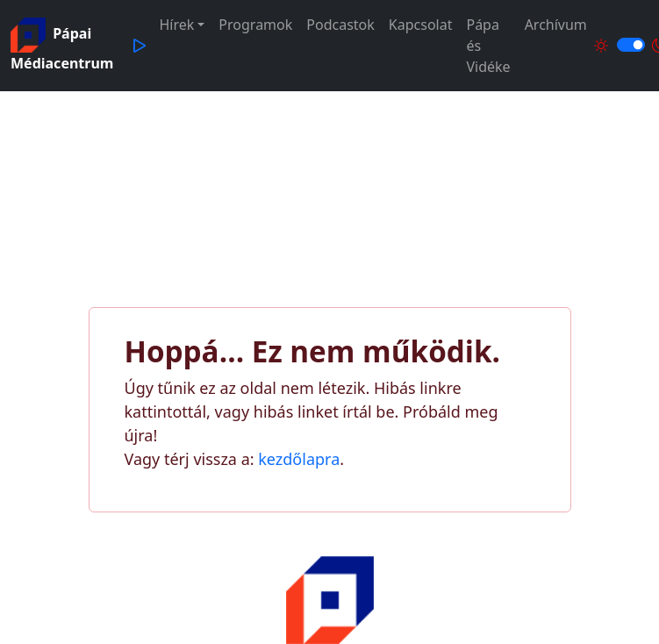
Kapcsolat (421, 25)
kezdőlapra (299, 459)
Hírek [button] (176, 25)
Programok (255, 25)
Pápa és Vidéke (488, 46)
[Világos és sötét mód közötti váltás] (631, 45)
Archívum (556, 25)
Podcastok (340, 25)
